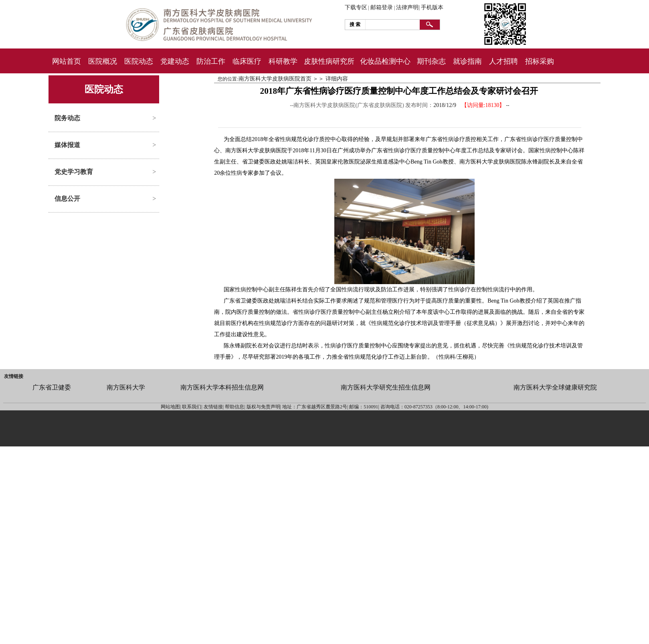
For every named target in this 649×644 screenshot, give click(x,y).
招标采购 (540, 61)
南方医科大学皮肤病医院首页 (275, 79)
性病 (285, 139)
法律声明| (408, 7)
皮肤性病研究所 (329, 61)
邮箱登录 (382, 7)
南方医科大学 (126, 387)
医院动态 (139, 61)
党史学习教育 (74, 172)
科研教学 (283, 61)
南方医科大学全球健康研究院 (555, 387)
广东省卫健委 (52, 387)
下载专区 (356, 7)
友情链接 (14, 376)
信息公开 (67, 199)
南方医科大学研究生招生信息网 (386, 387)
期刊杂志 (431, 61)
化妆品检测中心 (385, 61)
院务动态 (67, 118)
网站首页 (67, 61)
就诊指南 (467, 61)
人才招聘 (503, 61)
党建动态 (175, 61)
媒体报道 (67, 145)
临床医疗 (247, 61)
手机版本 (432, 7)
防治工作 (211, 61)
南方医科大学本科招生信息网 (222, 387)
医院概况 (103, 61)
